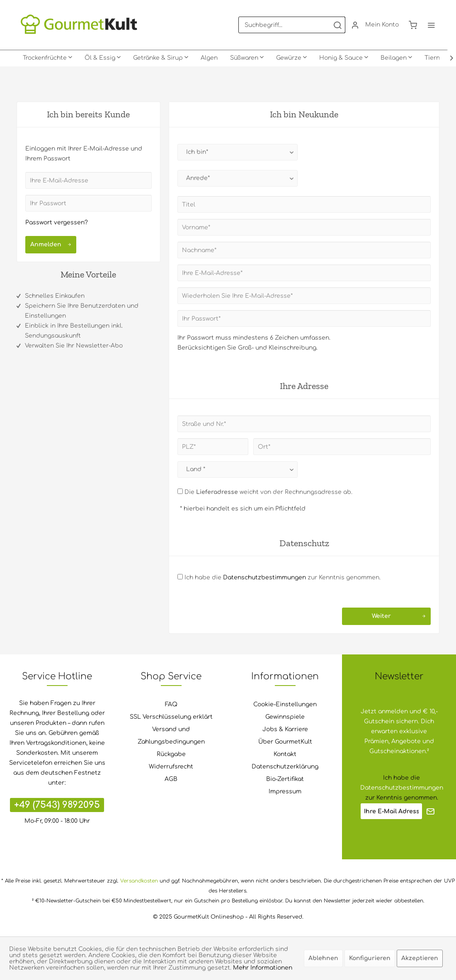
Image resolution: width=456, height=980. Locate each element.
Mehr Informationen (263, 968)
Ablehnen (323, 958)
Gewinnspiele (285, 717)
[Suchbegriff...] (292, 25)
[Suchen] (337, 25)
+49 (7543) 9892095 (57, 805)
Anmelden (51, 243)
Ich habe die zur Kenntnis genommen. (283, 578)
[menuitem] (292, 25)
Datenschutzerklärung (285, 767)
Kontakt (285, 754)
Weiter (399, 614)
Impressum (285, 792)
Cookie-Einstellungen (285, 704)
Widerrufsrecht (171, 767)
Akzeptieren (420, 958)
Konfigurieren (370, 958)
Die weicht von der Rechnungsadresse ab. (268, 492)
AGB (171, 779)
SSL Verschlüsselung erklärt (171, 717)
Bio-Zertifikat (285, 779)
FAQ (171, 704)
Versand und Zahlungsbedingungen (171, 736)
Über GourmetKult (285, 742)
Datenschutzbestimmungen (264, 578)
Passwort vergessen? (57, 223)
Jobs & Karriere (285, 729)
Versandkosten (139, 881)
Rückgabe (171, 754)
